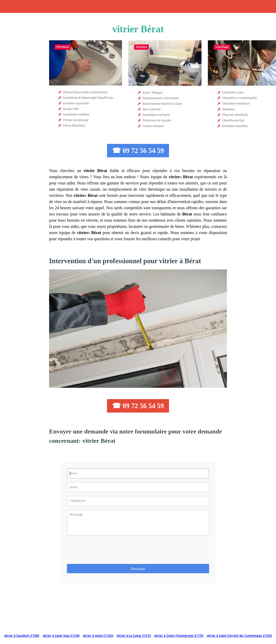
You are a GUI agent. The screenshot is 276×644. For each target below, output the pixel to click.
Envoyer (138, 569)
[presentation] (106, 551)
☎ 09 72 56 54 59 (138, 151)
